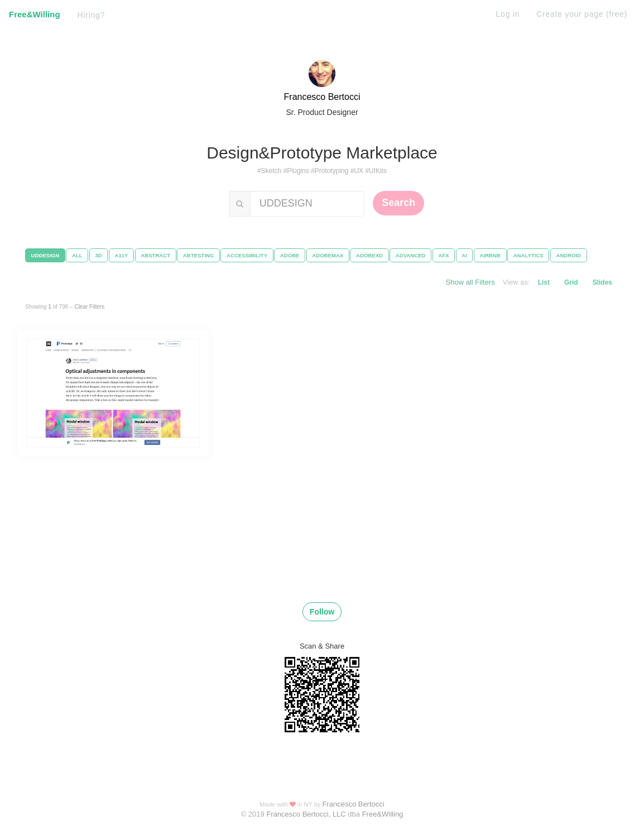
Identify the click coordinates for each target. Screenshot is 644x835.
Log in (508, 14)
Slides (602, 282)
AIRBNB (490, 255)
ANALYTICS (528, 255)
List (544, 282)
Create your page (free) (582, 14)
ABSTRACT (155, 255)
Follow (322, 612)
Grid (571, 282)
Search (398, 203)
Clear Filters (89, 307)
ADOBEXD (369, 255)
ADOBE (290, 255)
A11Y (122, 255)
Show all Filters (470, 282)
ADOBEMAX (328, 255)
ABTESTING (198, 255)
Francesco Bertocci (322, 97)
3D (98, 255)
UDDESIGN (45, 255)
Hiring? (92, 15)
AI (464, 255)
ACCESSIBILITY (247, 255)
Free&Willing (35, 14)
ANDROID (569, 255)
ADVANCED (411, 255)
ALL (77, 255)
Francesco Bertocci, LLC (307, 814)
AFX (443, 255)
